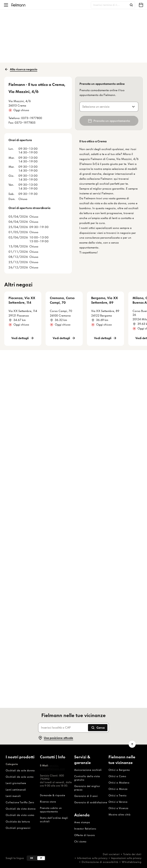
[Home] (18, 5)
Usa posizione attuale (56, 738)
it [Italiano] (41, 858)
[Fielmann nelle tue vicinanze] (141, 5)
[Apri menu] (6, 5)
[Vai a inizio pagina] (132, 744)
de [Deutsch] (32, 858)
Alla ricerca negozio (21, 69)
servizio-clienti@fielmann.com (52, 767)
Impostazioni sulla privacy (126, 858)
